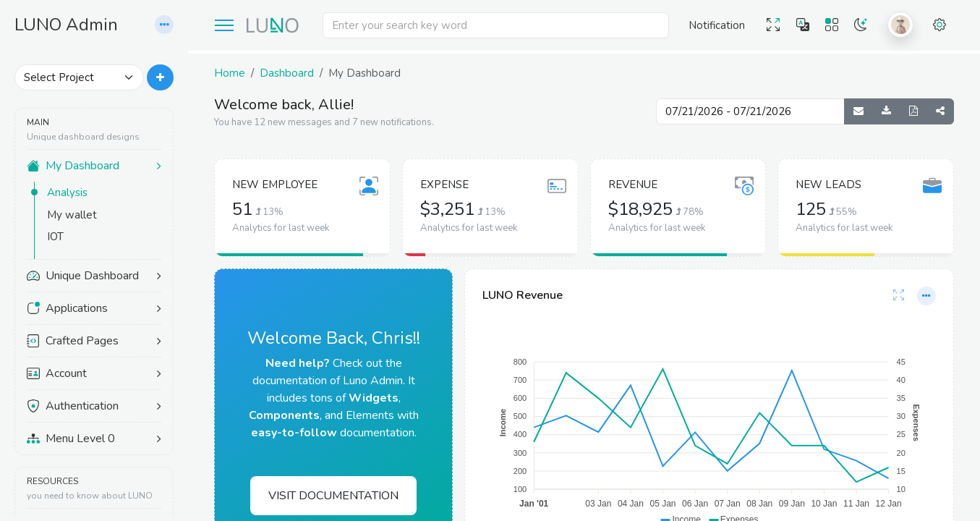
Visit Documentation (333, 496)
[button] (164, 25)
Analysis (67, 192)
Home (230, 73)
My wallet (72, 215)
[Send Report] (858, 112)
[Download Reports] (886, 112)
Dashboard (287, 73)
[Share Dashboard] (940, 112)
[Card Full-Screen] (899, 296)
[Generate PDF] (913, 112)
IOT (55, 237)
